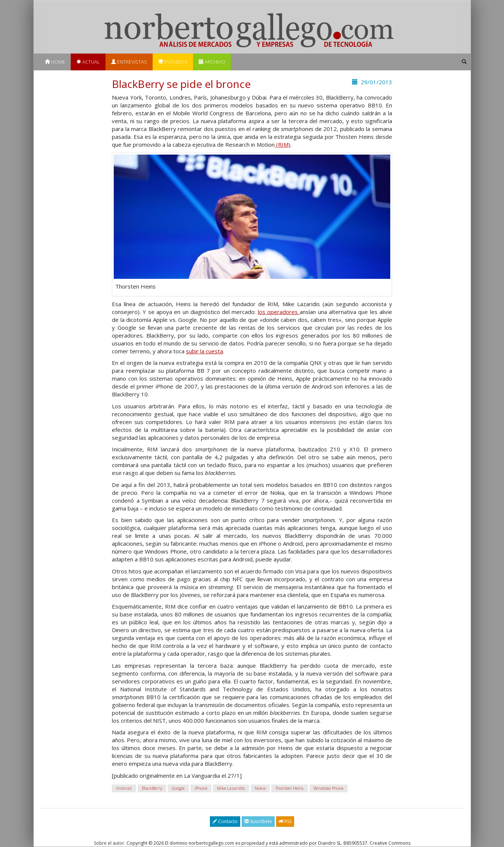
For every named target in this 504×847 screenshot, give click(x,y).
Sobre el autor (109, 843)
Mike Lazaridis (231, 788)
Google (178, 788)
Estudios (173, 62)
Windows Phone (329, 788)
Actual (88, 62)
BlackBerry (152, 788)
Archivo (212, 62)
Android (124, 788)
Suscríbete (258, 821)
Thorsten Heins (289, 788)
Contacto (225, 821)
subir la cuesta (204, 351)
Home (55, 62)
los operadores (279, 312)
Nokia (260, 788)
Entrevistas (129, 62)
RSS (285, 821)
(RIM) (282, 144)
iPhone (201, 788)
